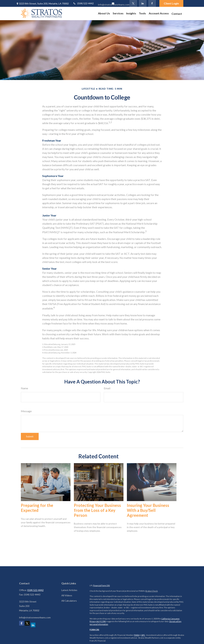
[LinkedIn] (143, 3)
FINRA (137, 635)
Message (26, 411)
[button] (104, 13)
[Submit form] (30, 436)
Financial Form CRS (101, 585)
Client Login (171, 3)
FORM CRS (94, 630)
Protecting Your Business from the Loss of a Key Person (97, 510)
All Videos (67, 595)
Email (107, 388)
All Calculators (69, 601)
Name (24, 388)
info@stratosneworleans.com (114, 4)
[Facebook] (152, 3)
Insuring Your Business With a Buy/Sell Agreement (148, 510)
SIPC (143, 635)
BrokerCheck (152, 591)
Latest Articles (69, 590)
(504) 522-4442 (83, 3)
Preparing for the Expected (37, 508)
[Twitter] (133, 3)
